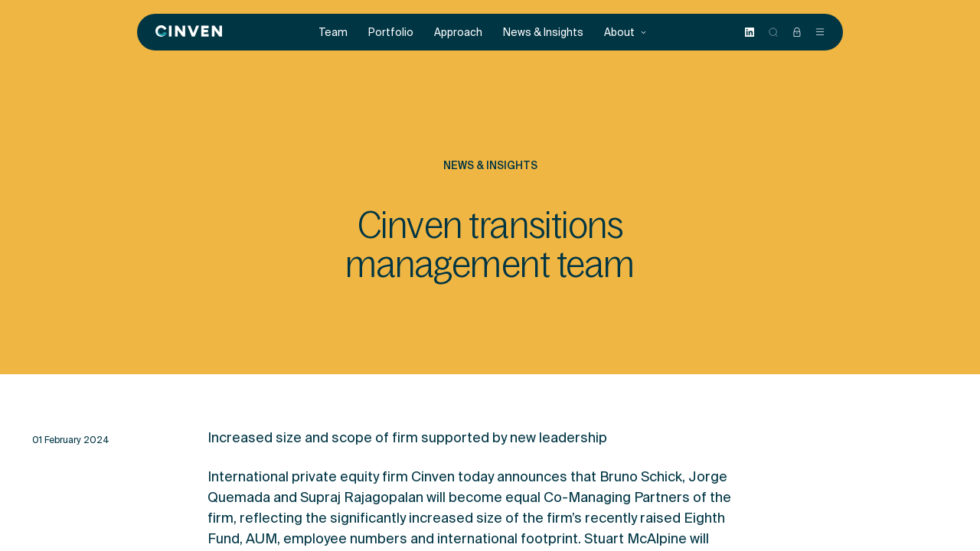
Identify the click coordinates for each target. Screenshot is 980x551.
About (626, 33)
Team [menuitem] (333, 33)
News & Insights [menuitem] (543, 33)
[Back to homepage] (189, 32)
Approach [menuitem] (458, 33)
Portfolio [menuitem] (391, 33)
